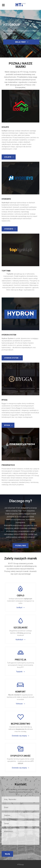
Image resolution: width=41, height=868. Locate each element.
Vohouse (19, 704)
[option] (20, 34)
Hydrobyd (19, 640)
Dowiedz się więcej (19, 736)
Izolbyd (19, 607)
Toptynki (19, 672)
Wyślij (7, 854)
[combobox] (20, 823)
